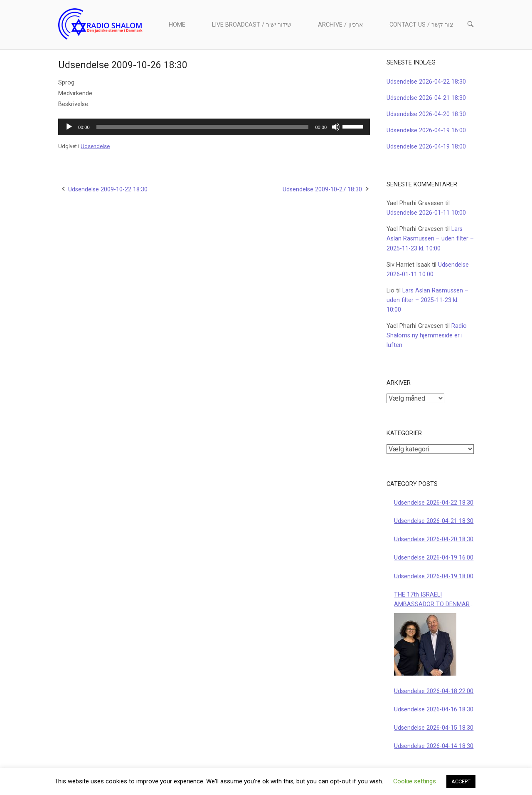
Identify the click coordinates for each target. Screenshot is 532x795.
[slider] (203, 127)
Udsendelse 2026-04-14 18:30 (434, 746)
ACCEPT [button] (461, 781)
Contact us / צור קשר (421, 25)
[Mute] (336, 127)
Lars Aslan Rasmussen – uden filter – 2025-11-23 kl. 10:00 (430, 239)
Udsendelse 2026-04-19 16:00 (426, 130)
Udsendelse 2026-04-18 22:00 (434, 691)
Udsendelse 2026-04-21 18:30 (426, 98)
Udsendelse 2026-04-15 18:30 (434, 728)
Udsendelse (95, 146)
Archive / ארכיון (340, 25)
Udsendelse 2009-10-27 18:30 (322, 189)
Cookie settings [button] (415, 781)
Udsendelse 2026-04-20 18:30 (426, 114)
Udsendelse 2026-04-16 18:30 (434, 710)
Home (177, 25)
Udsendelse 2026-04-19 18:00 (426, 147)
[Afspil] (69, 127)
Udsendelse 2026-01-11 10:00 (426, 213)
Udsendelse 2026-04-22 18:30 (426, 82)
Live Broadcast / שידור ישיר (252, 25)
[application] (214, 127)
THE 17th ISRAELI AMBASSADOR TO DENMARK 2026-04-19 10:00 (434, 600)
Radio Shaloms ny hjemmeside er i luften (427, 336)
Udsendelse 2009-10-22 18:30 (108, 189)
